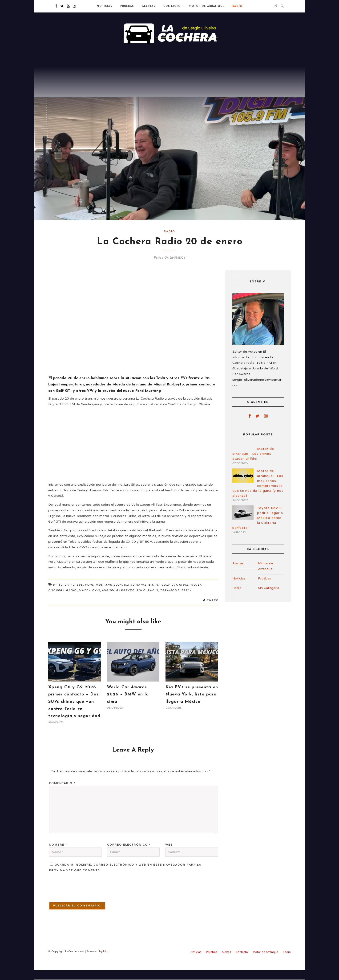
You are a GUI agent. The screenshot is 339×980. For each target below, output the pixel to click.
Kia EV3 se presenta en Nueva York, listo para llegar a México (192, 704)
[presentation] (76, 900)
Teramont (170, 600)
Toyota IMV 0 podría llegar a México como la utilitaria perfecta (258, 527)
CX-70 (70, 594)
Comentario (62, 793)
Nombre (58, 854)
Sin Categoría (269, 598)
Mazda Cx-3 (89, 600)
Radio (237, 6)
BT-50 (58, 594)
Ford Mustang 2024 (103, 594)
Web (169, 854)
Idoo (106, 961)
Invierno (187, 594)
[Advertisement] (169, 85)
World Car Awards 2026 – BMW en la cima (128, 704)
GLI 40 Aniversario (142, 594)
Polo (141, 600)
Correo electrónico (129, 854)
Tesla (187, 600)
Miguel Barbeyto (118, 600)
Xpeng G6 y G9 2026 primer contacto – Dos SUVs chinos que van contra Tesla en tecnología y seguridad (74, 711)
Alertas (149, 6)
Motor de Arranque (207, 6)
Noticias (105, 6)
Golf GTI (169, 594)
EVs (80, 594)
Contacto (172, 6)
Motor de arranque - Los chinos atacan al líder (253, 463)
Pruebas (127, 6)
